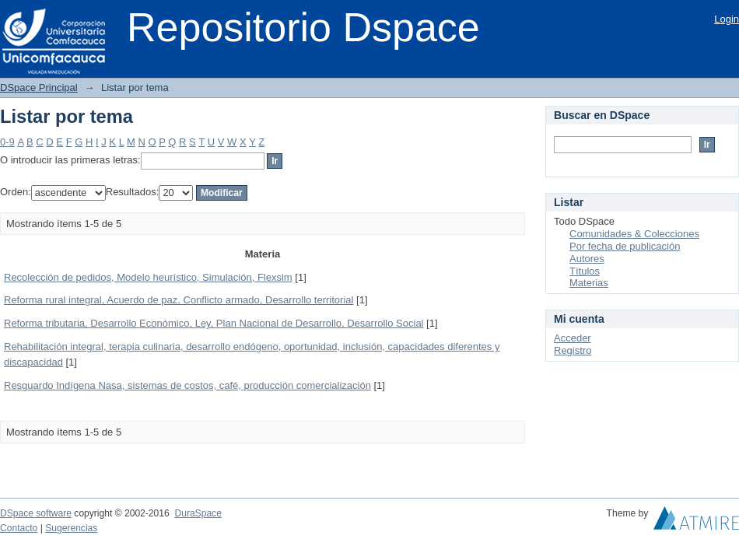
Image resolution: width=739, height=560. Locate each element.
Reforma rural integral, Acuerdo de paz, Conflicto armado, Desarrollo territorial (179, 300)
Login (727, 19)
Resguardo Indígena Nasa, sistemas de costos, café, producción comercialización (187, 385)
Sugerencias (71, 528)
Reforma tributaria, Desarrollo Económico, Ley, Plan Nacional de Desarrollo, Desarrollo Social (214, 323)
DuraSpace (198, 513)
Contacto (19, 528)
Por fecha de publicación (625, 246)
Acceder (573, 338)
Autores (587, 259)
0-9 (7, 142)
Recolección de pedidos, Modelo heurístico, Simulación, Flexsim (148, 277)
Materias (589, 283)
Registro (573, 350)
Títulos (585, 271)
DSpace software (36, 513)
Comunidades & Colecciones (634, 234)
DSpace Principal (39, 87)
